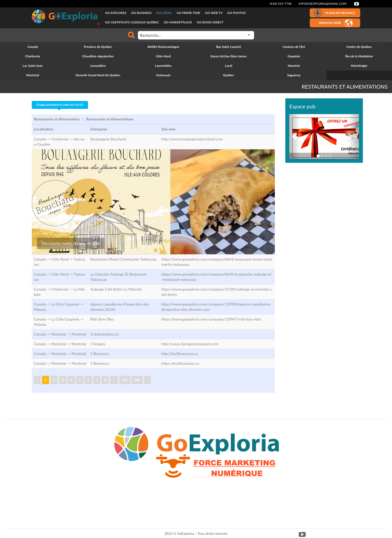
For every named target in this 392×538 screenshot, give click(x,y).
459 (125, 380)
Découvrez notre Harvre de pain (71, 243)
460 (137, 380)
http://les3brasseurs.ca (179, 354)
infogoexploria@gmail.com (323, 4)
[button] (295, 136)
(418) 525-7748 (281, 4)
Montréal (79, 334)
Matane (40, 309)
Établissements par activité (60, 105)
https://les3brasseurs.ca (180, 363)
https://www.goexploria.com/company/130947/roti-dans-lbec (211, 319)
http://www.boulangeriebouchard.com (192, 139)
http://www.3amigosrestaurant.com (190, 344)
